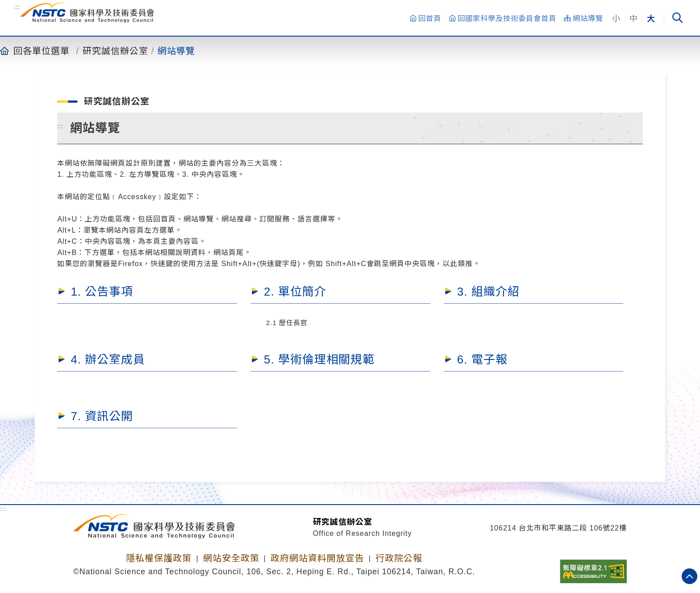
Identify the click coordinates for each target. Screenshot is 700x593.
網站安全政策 (231, 558)
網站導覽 (176, 50)
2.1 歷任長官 (287, 323)
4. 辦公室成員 (108, 359)
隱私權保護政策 (159, 558)
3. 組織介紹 (488, 292)
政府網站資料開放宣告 (317, 558)
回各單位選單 (42, 50)
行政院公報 (399, 558)
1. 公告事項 (102, 292)
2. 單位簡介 (295, 292)
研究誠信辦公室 (115, 50)
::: (17, 7)
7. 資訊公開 (102, 416)
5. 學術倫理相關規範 (319, 359)
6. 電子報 (482, 359)
